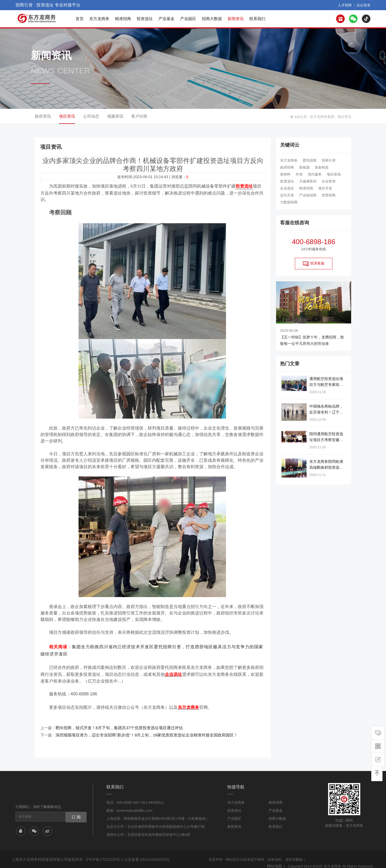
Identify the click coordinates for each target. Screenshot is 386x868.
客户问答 (139, 116)
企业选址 (287, 188)
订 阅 (75, 810)
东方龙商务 (99, 19)
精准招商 (123, 19)
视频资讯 (115, 116)
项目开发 (325, 188)
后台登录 (364, 5)
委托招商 (310, 160)
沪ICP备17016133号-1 (103, 853)
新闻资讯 (236, 19)
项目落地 (334, 174)
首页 (80, 19)
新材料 (285, 174)
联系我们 (257, 19)
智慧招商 (329, 195)
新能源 (304, 167)
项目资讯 (345, 116)
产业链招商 (308, 195)
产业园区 (188, 19)
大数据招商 (289, 202)
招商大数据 (212, 19)
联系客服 (314, 264)
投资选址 (145, 19)
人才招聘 (346, 5)
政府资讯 (43, 116)
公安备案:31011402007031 (142, 853)
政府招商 (287, 167)
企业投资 (329, 181)
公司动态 (91, 116)
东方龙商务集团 (324, 116)
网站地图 (275, 859)
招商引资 (329, 160)
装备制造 (322, 167)
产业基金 (166, 19)
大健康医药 (308, 181)
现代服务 (315, 174)
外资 (299, 174)
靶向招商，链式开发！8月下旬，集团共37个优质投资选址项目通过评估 (115, 722)
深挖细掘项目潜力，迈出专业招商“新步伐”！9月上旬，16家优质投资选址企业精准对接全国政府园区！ (141, 729)
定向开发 (287, 195)
